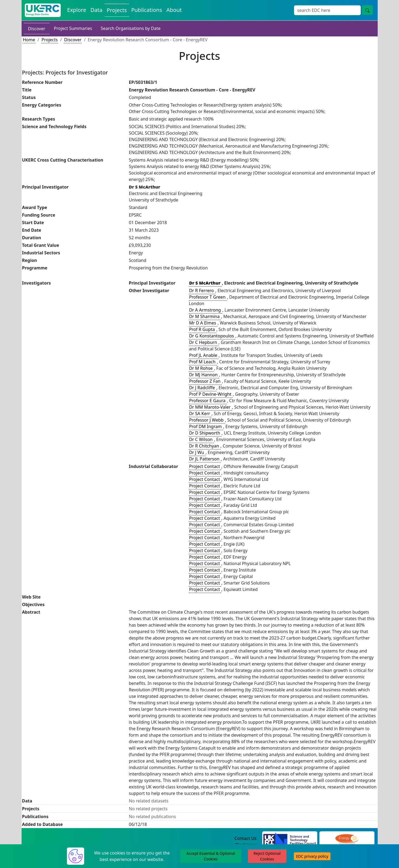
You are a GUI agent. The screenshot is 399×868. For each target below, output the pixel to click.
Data (96, 10)
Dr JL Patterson (205, 459)
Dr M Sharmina (205, 316)
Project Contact (205, 466)
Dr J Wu (197, 452)
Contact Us (245, 838)
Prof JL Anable (204, 355)
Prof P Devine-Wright (211, 394)
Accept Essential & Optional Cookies (211, 856)
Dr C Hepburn (204, 342)
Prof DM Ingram (206, 426)
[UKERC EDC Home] (43, 10)
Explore (77, 10)
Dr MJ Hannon (204, 375)
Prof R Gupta (203, 329)
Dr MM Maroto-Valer (210, 407)
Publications (146, 10)
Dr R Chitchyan (205, 446)
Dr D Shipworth (205, 433)
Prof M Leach (203, 362)
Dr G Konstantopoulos (212, 336)
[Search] (327, 10)
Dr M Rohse (202, 368)
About (174, 10)
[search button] (367, 10)
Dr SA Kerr (200, 414)
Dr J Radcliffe (203, 388)
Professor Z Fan (205, 381)
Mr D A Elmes (203, 323)
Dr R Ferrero (202, 291)
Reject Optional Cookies (267, 856)
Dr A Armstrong (206, 310)
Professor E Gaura (208, 401)
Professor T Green (208, 297)
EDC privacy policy (312, 856)
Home (29, 40)
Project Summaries (73, 28)
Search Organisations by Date (131, 28)
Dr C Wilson (201, 439)
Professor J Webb (207, 420)
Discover (37, 29)
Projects (117, 10)
